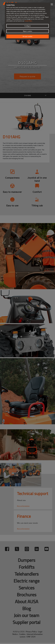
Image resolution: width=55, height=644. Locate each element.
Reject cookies (28, 31)
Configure (27, 26)
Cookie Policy (28, 21)
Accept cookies (27, 36)
